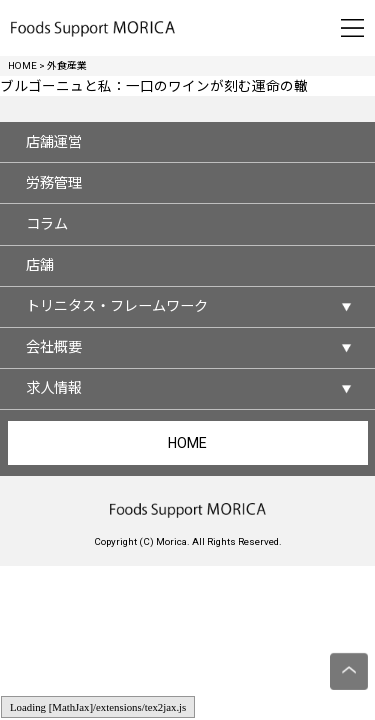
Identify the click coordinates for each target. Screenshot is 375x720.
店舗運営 (54, 142)
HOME (187, 443)
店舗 (40, 265)
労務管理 (54, 183)
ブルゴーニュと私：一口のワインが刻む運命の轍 (154, 86)
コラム (47, 224)
